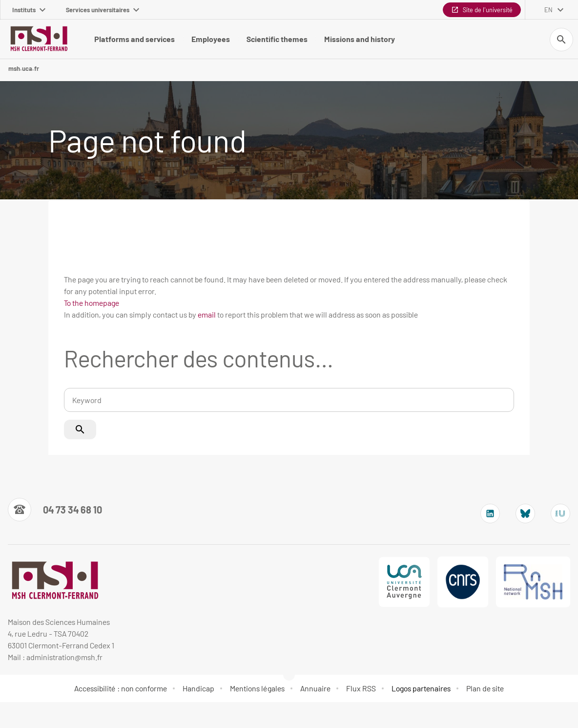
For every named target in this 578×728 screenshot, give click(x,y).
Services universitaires (103, 10)
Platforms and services (134, 39)
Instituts (29, 10)
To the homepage (92, 303)
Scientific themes (277, 39)
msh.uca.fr (24, 68)
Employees (211, 39)
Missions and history (360, 39)
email (207, 314)
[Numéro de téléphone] (55, 510)
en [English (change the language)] (548, 10)
